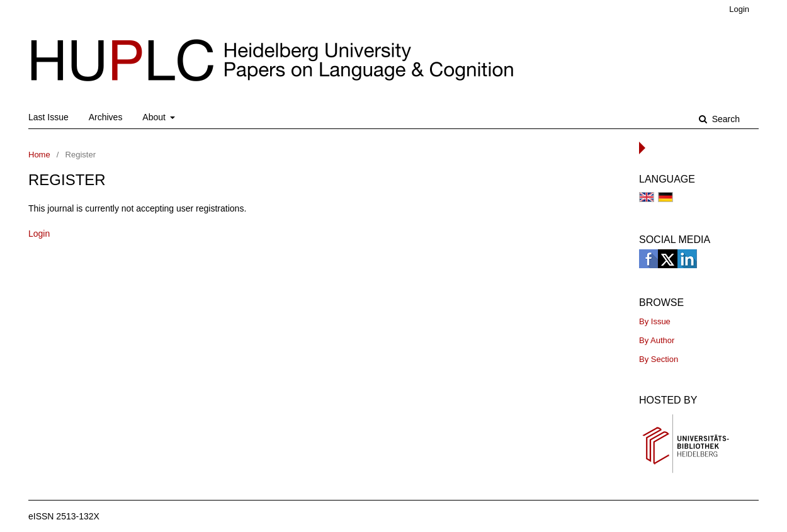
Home (39, 155)
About (155, 117)
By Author (657, 340)
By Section (659, 359)
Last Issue (48, 117)
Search (725, 119)
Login (739, 9)
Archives (106, 117)
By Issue (655, 321)
